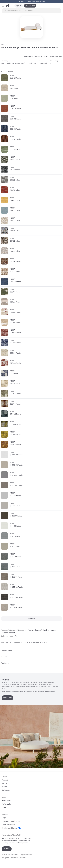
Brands (4, 783)
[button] (3, 6)
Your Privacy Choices (11, 828)
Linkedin (23, 858)
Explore (43, 2)
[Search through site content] (33, 11)
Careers (4, 807)
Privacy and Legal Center (11, 821)
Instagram (5, 858)
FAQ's (4, 818)
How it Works (7, 801)
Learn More (7, 698)
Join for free (30, 6)
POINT (3, 45)
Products (5, 780)
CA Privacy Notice (8, 825)
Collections (6, 790)
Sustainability (6, 804)
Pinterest (15, 858)
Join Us (7, 849)
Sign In (19, 6)
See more (32, 619)
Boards (4, 787)
